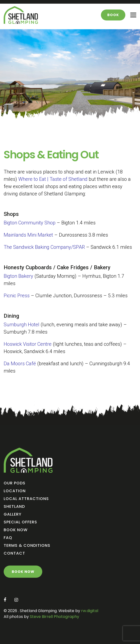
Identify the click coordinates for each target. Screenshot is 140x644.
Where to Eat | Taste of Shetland (53, 179)
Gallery (13, 514)
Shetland (14, 506)
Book (113, 15)
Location (15, 491)
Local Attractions (26, 499)
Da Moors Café (20, 364)
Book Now (16, 530)
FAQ (8, 538)
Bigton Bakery (18, 276)
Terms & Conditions (27, 545)
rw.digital (90, 611)
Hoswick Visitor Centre (28, 344)
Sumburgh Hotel (22, 325)
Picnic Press (17, 296)
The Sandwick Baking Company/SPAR (44, 247)
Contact (14, 553)
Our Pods (15, 483)
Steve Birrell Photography (54, 617)
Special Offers (20, 522)
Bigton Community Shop (30, 223)
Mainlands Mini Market (28, 235)
